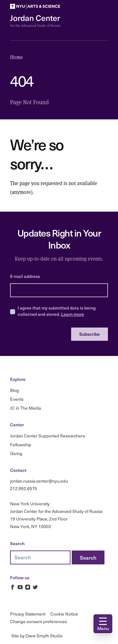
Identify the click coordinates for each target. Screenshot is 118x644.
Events (17, 399)
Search (17, 543)
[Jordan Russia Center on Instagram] (28, 587)
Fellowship (21, 445)
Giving (16, 453)
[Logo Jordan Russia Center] (35, 21)
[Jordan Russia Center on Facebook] (13, 587)
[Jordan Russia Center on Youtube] (20, 587)
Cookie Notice (64, 614)
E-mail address (25, 276)
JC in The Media (25, 408)
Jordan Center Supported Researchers (48, 436)
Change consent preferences (39, 621)
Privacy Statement (28, 614)
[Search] (88, 557)
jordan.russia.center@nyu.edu (39, 481)
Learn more (73, 314)
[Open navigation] (103, 624)
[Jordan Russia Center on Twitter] (35, 587)
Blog (14, 390)
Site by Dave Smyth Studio (37, 636)
